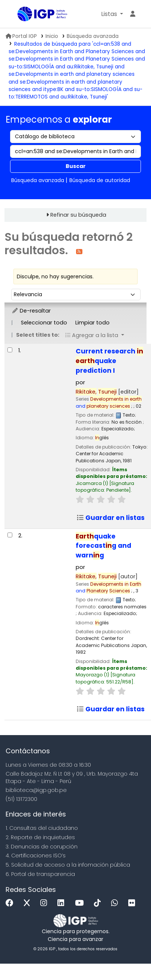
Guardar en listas (111, 518)
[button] (112, 14)
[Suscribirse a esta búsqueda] (79, 251)
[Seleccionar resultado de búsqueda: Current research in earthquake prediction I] (10, 350)
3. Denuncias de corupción (42, 847)
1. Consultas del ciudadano (42, 828)
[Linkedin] (63, 903)
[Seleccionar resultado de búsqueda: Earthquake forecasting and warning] (10, 535)
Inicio (52, 36)
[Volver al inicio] (129, 957)
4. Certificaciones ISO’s (36, 856)
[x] (29, 903)
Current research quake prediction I (109, 361)
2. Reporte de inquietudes (40, 837)
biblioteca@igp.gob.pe (36, 790)
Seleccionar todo (44, 323)
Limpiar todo (92, 323)
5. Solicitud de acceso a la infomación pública (68, 865)
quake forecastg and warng (103, 546)
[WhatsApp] (116, 903)
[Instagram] (45, 903)
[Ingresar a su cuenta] (133, 14)
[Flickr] (133, 903)
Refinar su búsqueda (78, 215)
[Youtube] (81, 903)
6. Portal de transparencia (40, 874)
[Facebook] (11, 903)
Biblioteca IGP (20, 14)
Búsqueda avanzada (93, 36)
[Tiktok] (99, 903)
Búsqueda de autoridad (100, 180)
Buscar (76, 166)
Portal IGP (21, 36)
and (109, 402)
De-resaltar (31, 311)
